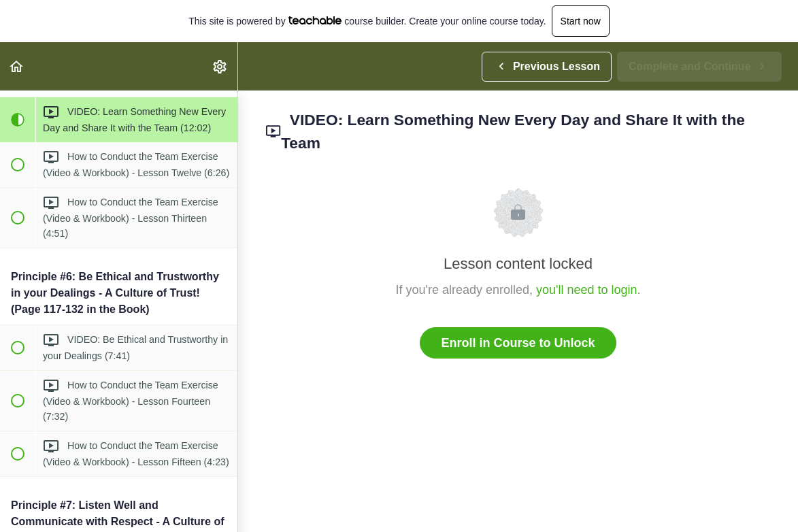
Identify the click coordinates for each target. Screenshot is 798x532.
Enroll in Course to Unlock (518, 343)
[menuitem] (220, 66)
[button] (17, 66)
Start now (581, 21)
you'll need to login (587, 290)
